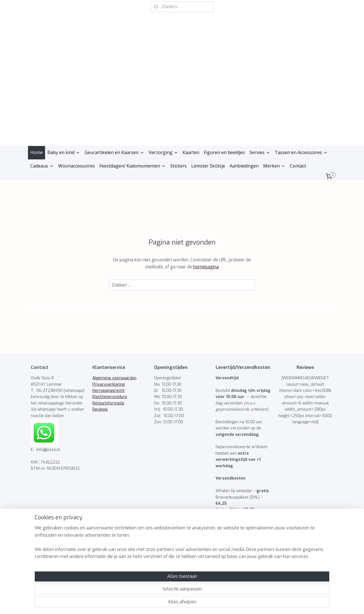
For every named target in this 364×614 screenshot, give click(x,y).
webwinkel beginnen (188, 604)
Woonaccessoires (77, 166)
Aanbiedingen (244, 166)
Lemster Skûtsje (208, 166)
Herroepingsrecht (109, 391)
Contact (298, 166)
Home (37, 152)
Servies (260, 152)
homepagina (206, 267)
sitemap (157, 604)
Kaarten (191, 152)
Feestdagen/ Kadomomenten (133, 166)
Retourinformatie (108, 403)
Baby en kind (64, 152)
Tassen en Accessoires (301, 152)
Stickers (179, 166)
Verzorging (163, 152)
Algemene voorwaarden (114, 378)
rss (168, 604)
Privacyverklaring (109, 384)
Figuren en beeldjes (224, 152)
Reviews (100, 409)
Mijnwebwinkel (237, 604)
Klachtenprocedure (110, 397)
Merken (274, 166)
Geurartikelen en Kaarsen (114, 152)
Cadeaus (42, 166)
